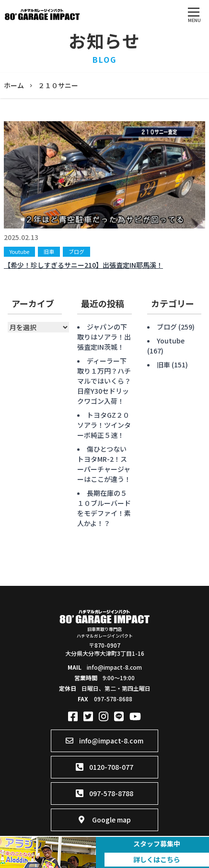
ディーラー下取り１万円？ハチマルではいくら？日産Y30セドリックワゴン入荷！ (104, 381)
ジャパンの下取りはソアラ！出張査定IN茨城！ (104, 337)
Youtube (19, 251)
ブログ (76, 251)
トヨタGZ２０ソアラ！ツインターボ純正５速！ (104, 425)
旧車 (49, 251)
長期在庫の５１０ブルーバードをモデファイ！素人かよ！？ (104, 508)
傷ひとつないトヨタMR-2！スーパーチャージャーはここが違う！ (104, 464)
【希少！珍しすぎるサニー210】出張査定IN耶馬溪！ (83, 265)
